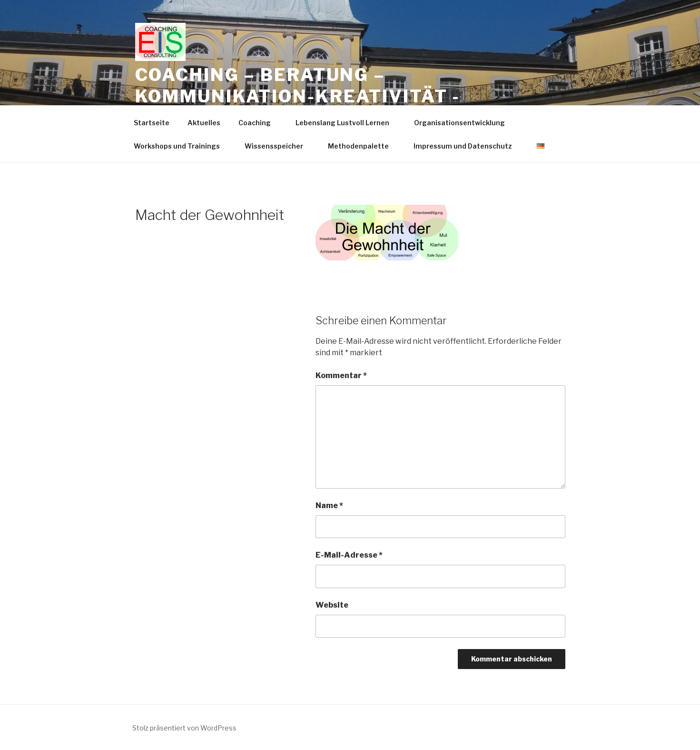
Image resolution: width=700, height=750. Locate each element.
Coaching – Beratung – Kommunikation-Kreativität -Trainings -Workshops (298, 96)
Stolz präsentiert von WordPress (184, 728)
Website (332, 605)
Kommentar (341, 375)
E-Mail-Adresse (349, 555)
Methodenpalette (363, 146)
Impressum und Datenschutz (467, 146)
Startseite (152, 123)
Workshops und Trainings (181, 146)
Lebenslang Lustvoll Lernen (347, 123)
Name (329, 505)
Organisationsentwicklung (464, 123)
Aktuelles (204, 123)
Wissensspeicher (278, 146)
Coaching (259, 123)
